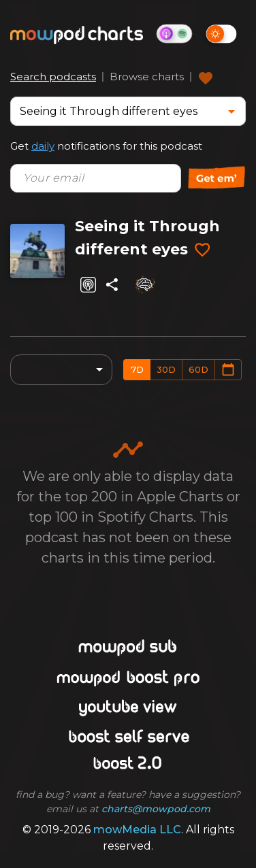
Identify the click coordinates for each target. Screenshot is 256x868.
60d (198, 369)
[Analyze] (144, 284)
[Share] (112, 285)
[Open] (231, 112)
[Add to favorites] (202, 250)
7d (137, 369)
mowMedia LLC (137, 830)
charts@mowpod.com (156, 809)
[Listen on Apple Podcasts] (88, 285)
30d (166, 369)
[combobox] (118, 111)
